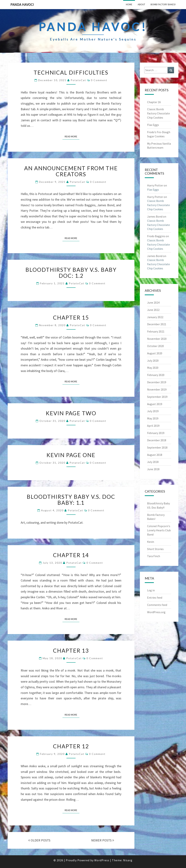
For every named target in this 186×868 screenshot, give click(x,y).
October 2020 (155, 346)
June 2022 (153, 310)
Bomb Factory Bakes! (163, 4)
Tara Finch (154, 556)
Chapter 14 (71, 555)
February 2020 (156, 375)
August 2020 (155, 353)
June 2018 (153, 469)
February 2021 (156, 331)
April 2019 (153, 426)
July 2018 (153, 462)
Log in (151, 590)
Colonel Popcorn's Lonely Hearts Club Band (159, 530)
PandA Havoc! (22, 4)
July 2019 (153, 411)
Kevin (151, 542)
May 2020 (153, 368)
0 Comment (99, 80)
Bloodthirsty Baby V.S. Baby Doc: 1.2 (71, 273)
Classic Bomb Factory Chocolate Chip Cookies (158, 113)
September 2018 (157, 447)
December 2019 (157, 382)
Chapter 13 (71, 650)
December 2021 (157, 324)
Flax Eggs (153, 125)
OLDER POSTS (39, 840)
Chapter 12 (71, 746)
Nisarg (128, 860)
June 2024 (153, 302)
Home (129, 4)
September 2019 (157, 397)
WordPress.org (156, 612)
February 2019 (156, 433)
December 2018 (157, 440)
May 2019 (153, 418)
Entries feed (155, 598)
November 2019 (157, 389)
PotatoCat (78, 80)
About (141, 4)
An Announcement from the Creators (71, 171)
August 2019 (155, 404)
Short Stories (155, 549)
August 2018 (155, 455)
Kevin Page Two (71, 413)
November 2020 (157, 339)
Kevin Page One (71, 455)
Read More (72, 136)
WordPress (102, 860)
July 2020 (153, 361)
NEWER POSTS (103, 840)
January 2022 (155, 317)
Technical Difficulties (71, 72)
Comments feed (157, 605)
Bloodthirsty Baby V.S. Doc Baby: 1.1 (71, 500)
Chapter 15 (71, 317)
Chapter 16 (154, 102)
